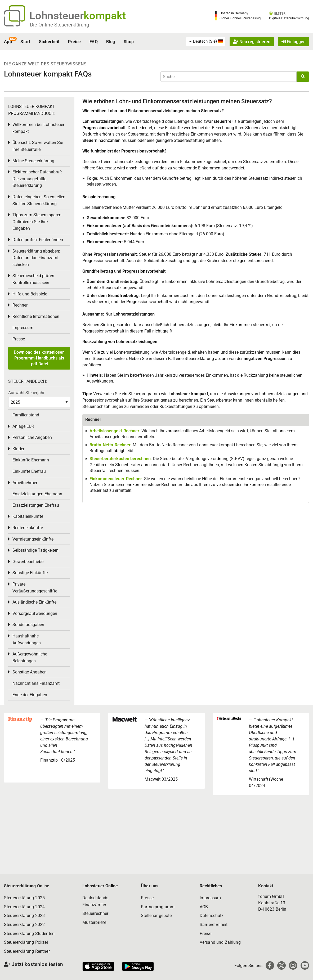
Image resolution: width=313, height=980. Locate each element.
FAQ (94, 42)
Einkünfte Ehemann (31, 460)
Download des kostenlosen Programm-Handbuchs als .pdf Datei (39, 358)
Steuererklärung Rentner (27, 951)
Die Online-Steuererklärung (60, 25)
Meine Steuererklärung (33, 161)
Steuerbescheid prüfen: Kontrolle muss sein (34, 279)
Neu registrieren (252, 42)
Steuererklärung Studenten (29, 934)
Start (25, 42)
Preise (75, 42)
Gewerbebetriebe (28, 562)
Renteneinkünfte (28, 528)
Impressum (23, 328)
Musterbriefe (94, 922)
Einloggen (294, 42)
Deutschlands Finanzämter (95, 901)
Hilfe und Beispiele (30, 294)
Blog (111, 42)
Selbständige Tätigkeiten (35, 550)
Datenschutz (212, 916)
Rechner (20, 305)
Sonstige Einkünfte (30, 573)
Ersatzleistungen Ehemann (37, 494)
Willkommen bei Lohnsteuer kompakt (38, 128)
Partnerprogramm (158, 907)
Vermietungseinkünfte (33, 539)
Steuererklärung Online (27, 886)
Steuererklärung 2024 (24, 907)
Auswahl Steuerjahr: (27, 393)
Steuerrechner (95, 913)
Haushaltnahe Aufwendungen (27, 639)
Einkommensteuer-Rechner (116, 479)
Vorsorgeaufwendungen (35, 613)
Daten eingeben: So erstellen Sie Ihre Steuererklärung (39, 200)
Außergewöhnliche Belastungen (30, 657)
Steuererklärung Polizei (26, 942)
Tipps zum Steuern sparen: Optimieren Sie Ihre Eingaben (37, 222)
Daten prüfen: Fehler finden (38, 240)
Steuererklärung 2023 (24, 916)
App (8, 42)
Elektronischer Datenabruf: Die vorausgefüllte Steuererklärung (37, 179)
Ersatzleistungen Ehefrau (36, 505)
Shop (129, 42)
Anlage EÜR (23, 426)
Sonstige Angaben (30, 672)
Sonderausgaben (28, 625)
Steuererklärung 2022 (24, 925)
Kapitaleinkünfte (28, 516)
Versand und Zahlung (220, 942)
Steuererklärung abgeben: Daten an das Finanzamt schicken (36, 258)
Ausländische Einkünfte (34, 602)
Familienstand (26, 415)
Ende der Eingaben (30, 695)
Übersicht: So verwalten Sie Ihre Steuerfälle (38, 146)
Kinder (18, 449)
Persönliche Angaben (32, 437)
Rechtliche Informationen (36, 316)
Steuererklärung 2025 (24, 898)
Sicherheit (49, 42)
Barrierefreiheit (214, 925)
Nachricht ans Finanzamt (36, 683)
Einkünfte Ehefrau (29, 471)
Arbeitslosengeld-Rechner (114, 431)
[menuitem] (206, 42)
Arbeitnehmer (25, 483)
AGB (204, 907)
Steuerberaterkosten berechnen (120, 459)
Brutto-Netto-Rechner (110, 445)
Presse (19, 339)
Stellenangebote (156, 916)
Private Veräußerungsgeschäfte (35, 588)
